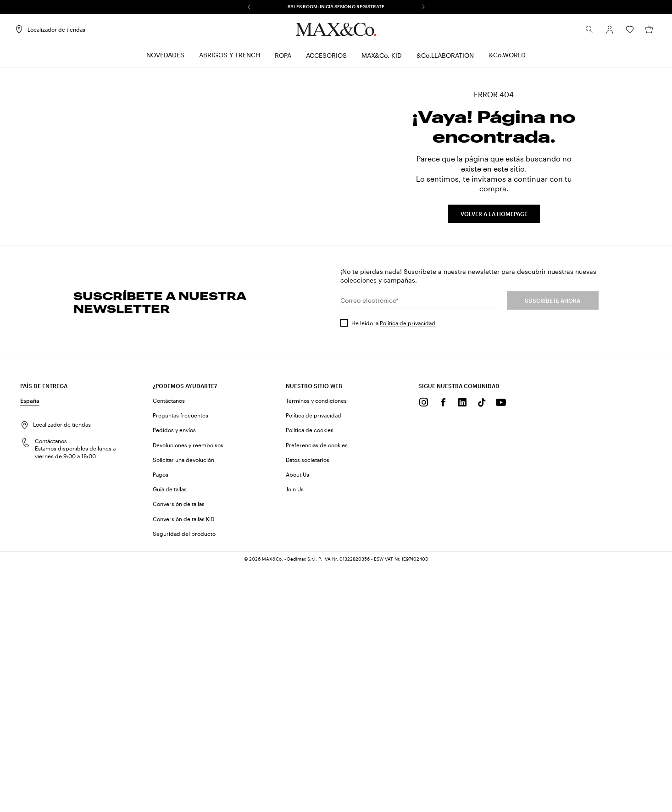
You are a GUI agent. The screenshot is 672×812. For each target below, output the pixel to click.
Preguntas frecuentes (180, 661)
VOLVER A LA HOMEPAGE (494, 337)
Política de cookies (310, 676)
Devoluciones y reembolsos (188, 690)
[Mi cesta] (644, 32)
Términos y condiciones (316, 646)
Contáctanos (169, 646)
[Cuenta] (604, 32)
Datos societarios (308, 705)
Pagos (161, 720)
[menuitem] (165, 58)
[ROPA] (283, 58)
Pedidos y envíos (174, 676)
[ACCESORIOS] (326, 58)
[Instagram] (424, 648)
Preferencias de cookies (317, 690)
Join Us (295, 734)
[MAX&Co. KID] (382, 58)
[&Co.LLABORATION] (445, 58)
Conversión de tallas (179, 749)
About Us (297, 720)
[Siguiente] (423, 7)
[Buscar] (584, 32)
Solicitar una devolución (183, 705)
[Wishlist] (624, 32)
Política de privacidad (408, 568)
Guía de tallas (170, 734)
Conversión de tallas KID (183, 764)
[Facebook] (443, 648)
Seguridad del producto (184, 779)
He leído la (393, 568)
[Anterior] (249, 7)
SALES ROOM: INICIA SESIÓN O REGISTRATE (336, 6)
